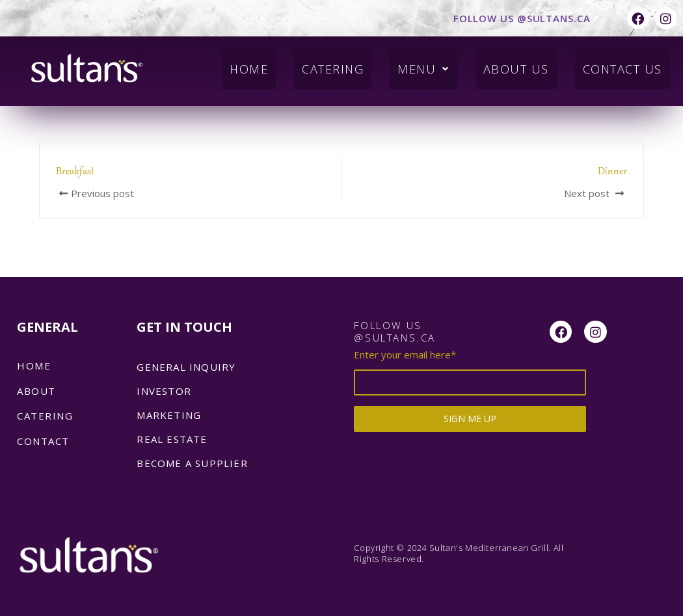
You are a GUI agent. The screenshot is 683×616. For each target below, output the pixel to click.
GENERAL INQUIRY (186, 367)
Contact (43, 441)
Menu (412, 64)
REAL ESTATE (172, 439)
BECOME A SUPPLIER (192, 463)
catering (45, 416)
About (36, 391)
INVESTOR (164, 391)
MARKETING (169, 415)
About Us (507, 64)
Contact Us (619, 64)
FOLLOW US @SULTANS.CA (522, 18)
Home (228, 64)
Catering (316, 64)
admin (71, 111)
